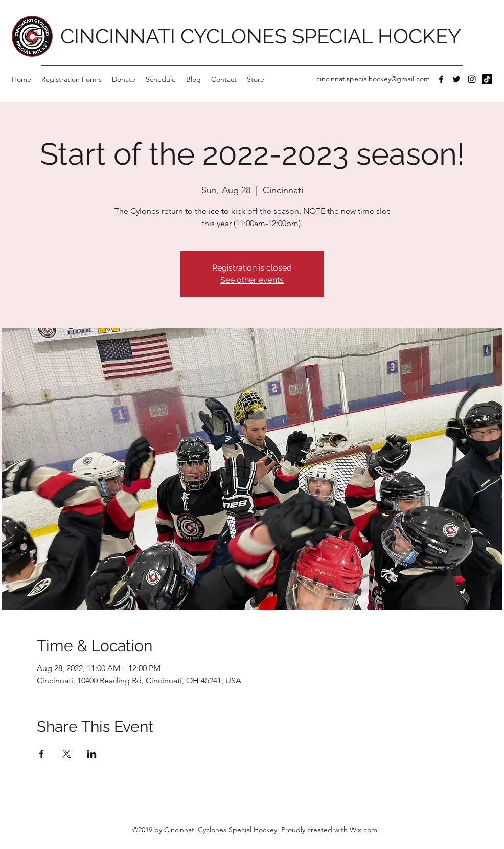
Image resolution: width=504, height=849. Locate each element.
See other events (252, 280)
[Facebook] (441, 79)
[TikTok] (487, 79)
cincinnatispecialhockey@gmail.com (373, 79)
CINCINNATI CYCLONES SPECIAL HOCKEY (261, 36)
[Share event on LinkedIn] (92, 754)
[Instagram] (472, 79)
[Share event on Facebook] (42, 754)
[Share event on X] (67, 754)
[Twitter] (456, 79)
